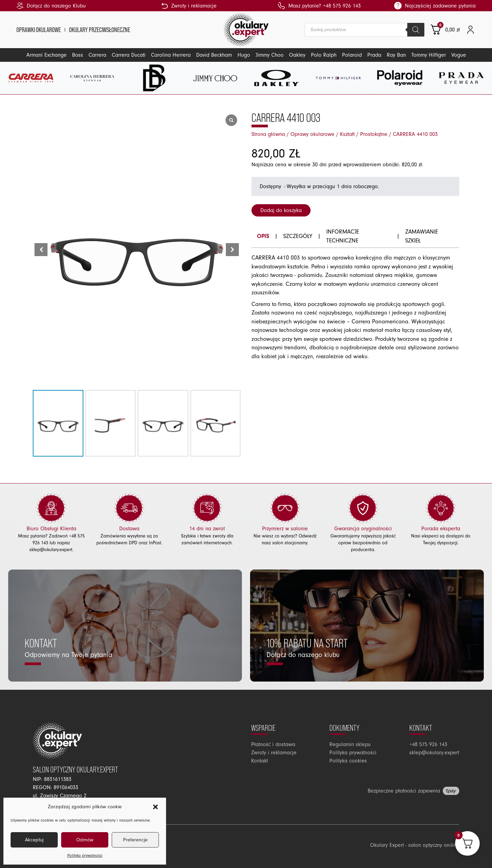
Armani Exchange (46, 55)
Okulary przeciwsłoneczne (100, 30)
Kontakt (259, 761)
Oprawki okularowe (39, 30)
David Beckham (214, 55)
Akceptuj (34, 840)
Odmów (85, 840)
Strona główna (268, 134)
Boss (78, 55)
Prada (374, 55)
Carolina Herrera (171, 55)
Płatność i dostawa (273, 744)
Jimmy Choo (270, 55)
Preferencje (135, 840)
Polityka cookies (348, 761)
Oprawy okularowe (312, 134)
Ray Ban (396, 55)
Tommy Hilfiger (429, 55)
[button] (155, 807)
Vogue (459, 55)
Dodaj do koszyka (281, 210)
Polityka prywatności (85, 856)
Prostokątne (374, 134)
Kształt (347, 134)
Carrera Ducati (129, 55)
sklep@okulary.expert (51, 550)
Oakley (297, 55)
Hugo (244, 55)
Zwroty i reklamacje (274, 753)
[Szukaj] (416, 30)
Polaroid (352, 55)
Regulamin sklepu (350, 744)
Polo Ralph (324, 55)
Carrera (97, 55)
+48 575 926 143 (428, 744)
